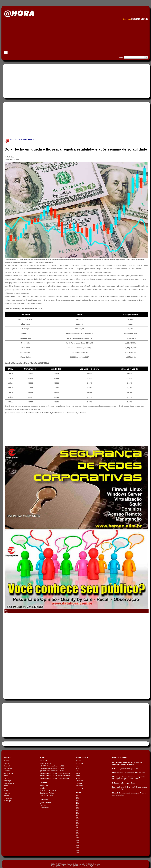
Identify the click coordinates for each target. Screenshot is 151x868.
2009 (78, 838)
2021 (78, 808)
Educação (7, 793)
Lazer (5, 788)
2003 (78, 853)
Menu (6, 54)
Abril (78, 768)
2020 (78, 811)
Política (6, 763)
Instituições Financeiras (48, 791)
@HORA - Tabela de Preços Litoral (52, 768)
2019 (78, 813)
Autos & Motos (9, 783)
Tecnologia (7, 781)
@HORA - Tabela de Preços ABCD (52, 766)
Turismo (6, 796)
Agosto (78, 778)
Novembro (80, 786)
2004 (78, 850)
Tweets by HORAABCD (11, 744)
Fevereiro (79, 763)
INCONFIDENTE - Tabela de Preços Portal (55, 778)
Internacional (8, 768)
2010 (78, 835)
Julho (78, 776)
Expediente (44, 761)
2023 (78, 803)
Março (78, 766)
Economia (14, 140)
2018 (78, 815)
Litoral (6, 776)
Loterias (43, 788)
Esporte (6, 778)
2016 (78, 820)
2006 (78, 845)
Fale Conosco (45, 808)
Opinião (6, 761)
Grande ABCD (8, 773)
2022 (78, 805)
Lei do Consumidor (46, 795)
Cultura (6, 791)
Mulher (6, 786)
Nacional (7, 766)
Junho (78, 773)
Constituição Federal (47, 793)
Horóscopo (7, 801)
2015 (78, 823)
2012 (78, 830)
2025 (78, 798)
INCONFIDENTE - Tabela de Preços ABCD (55, 773)
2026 (78, 795)
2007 (78, 843)
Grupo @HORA (45, 763)
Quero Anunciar (45, 803)
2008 (78, 840)
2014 (78, 825)
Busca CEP (44, 786)
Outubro (79, 783)
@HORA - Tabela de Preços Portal (52, 771)
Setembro (79, 781)
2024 (78, 801)
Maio (78, 771)
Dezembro (80, 788)
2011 (78, 833)
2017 (78, 818)
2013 (78, 828)
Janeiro (79, 761)
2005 (78, 848)
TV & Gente (8, 798)
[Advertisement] (70, 38)
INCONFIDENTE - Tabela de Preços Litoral (55, 776)
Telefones (43, 805)
